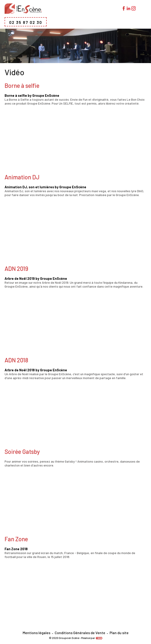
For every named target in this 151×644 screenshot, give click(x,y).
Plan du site (119, 633)
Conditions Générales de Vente (80, 633)
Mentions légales (36, 633)
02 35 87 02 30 (26, 22)
